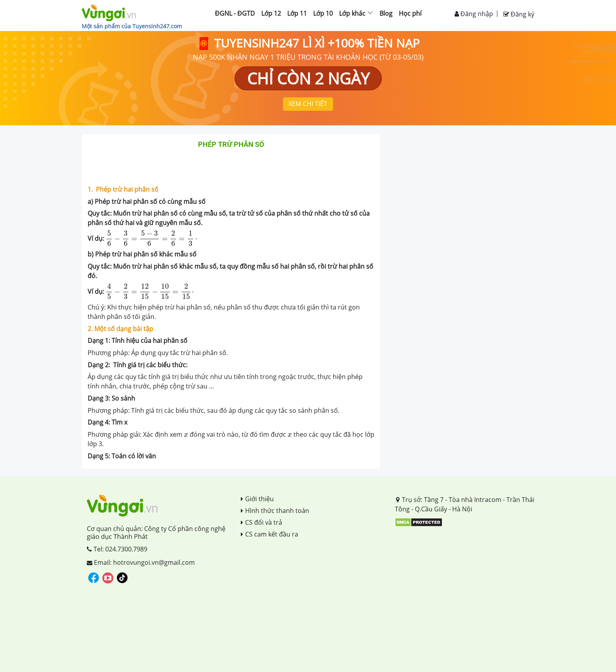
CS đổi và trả (261, 522)
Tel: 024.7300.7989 (117, 549)
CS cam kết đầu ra (269, 534)
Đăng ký (519, 14)
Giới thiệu (257, 499)
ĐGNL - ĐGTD (235, 13)
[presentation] (151, 239)
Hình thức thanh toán (275, 511)
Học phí (410, 13)
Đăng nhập (474, 14)
